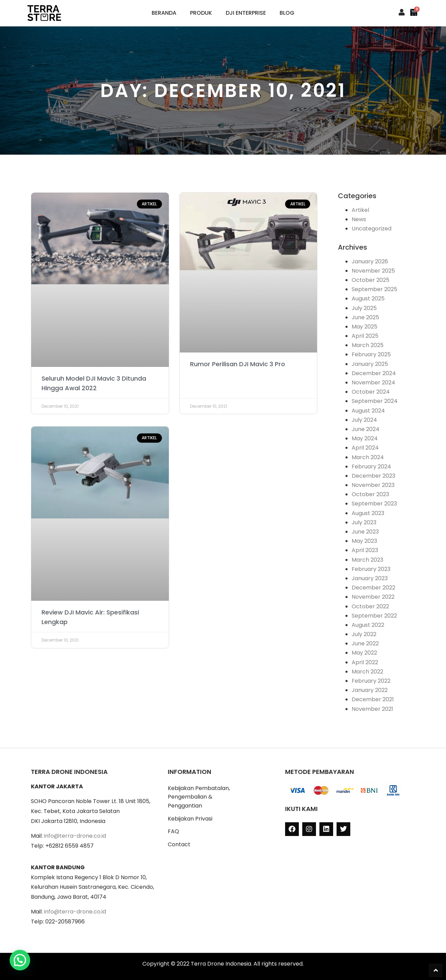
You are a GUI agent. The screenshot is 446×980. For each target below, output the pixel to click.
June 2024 (366, 429)
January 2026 (370, 261)
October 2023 (370, 494)
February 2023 (371, 569)
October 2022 (370, 606)
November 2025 (373, 271)
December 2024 (374, 373)
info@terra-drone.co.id (75, 836)
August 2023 (368, 513)
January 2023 (370, 578)
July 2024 (364, 420)
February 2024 (371, 467)
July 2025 (364, 308)
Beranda (164, 13)
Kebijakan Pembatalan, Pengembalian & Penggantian (199, 797)
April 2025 (365, 336)
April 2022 (365, 662)
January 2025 (370, 364)
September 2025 (374, 289)
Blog (287, 13)
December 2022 (373, 588)
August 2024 (368, 411)
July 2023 (364, 522)
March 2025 (368, 345)
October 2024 (371, 392)
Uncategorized (372, 229)
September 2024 (375, 401)
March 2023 (367, 560)
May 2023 (364, 541)
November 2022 (373, 597)
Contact (179, 844)
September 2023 (374, 504)
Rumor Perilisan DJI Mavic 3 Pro (238, 364)
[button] (20, 960)
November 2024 (373, 383)
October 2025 (371, 280)
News (359, 219)
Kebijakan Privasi (190, 819)
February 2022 (371, 681)
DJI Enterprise (246, 13)
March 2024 (368, 457)
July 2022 (364, 634)
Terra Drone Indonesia (221, 964)
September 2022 (374, 616)
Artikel (360, 210)
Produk (201, 13)
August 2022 (368, 625)
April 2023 (365, 550)
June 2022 (365, 643)
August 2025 (368, 298)
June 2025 (365, 317)
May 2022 (364, 653)
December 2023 (373, 476)
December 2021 (373, 699)
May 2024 (365, 438)
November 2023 (373, 485)
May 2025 (365, 327)
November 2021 (372, 709)
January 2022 (370, 690)
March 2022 (367, 672)
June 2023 (365, 532)
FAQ (173, 831)
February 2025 (371, 354)
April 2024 (365, 448)
